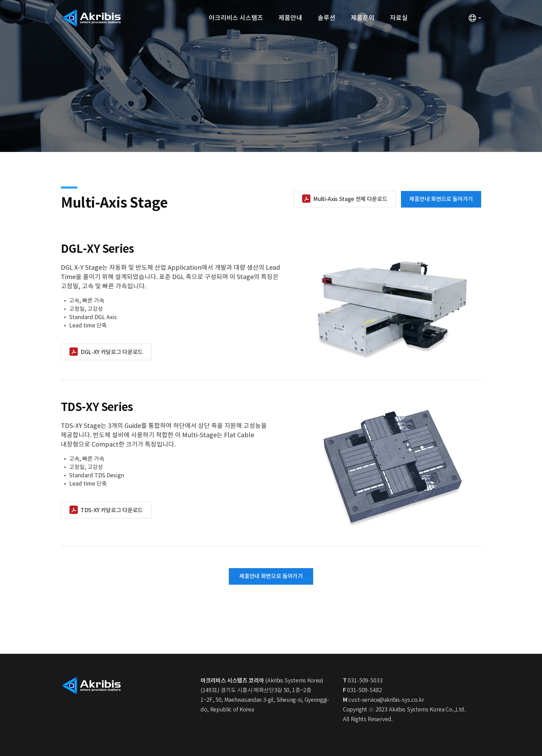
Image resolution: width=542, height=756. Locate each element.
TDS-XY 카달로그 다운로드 (112, 510)
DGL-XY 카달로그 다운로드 (112, 352)
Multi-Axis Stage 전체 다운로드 (350, 199)
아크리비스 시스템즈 (236, 18)
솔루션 (326, 18)
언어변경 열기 (475, 18)
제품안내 (290, 18)
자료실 (399, 18)
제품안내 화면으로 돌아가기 (441, 199)
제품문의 (363, 18)
